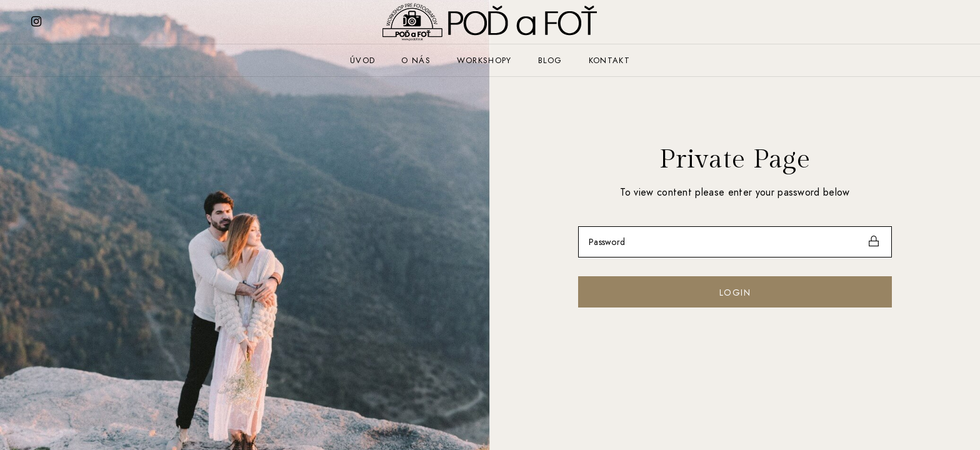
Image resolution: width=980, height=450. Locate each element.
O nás (416, 60)
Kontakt (609, 60)
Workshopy (484, 60)
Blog (550, 60)
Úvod (362, 60)
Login (735, 292)
